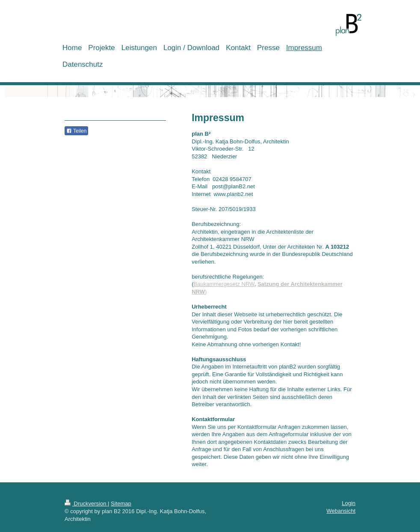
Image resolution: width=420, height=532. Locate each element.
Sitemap (121, 504)
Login (349, 503)
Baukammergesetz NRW (224, 284)
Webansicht (341, 511)
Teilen (76, 131)
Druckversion (86, 504)
